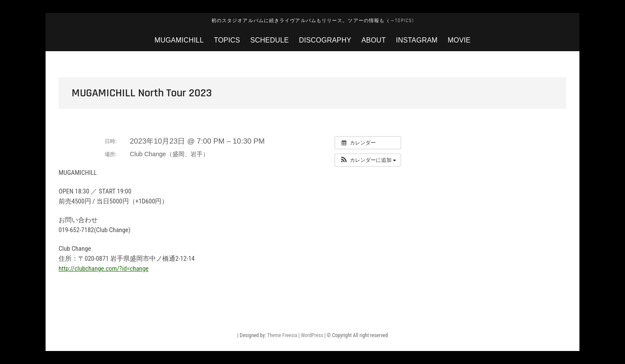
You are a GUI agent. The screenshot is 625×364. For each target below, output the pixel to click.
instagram (417, 40)
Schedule (270, 40)
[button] (368, 160)
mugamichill (179, 40)
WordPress (312, 335)
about (374, 40)
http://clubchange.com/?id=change (104, 269)
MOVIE (459, 40)
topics (227, 40)
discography (325, 40)
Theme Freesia (282, 335)
